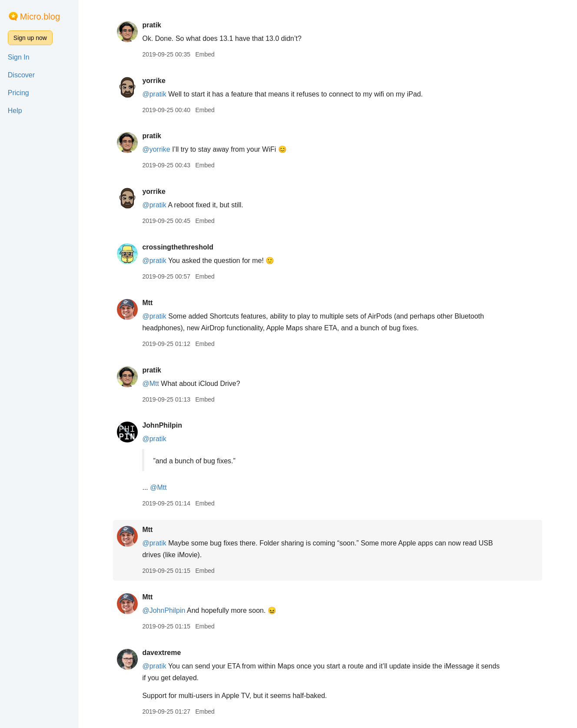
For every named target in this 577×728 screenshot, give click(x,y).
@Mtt (150, 384)
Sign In (19, 57)
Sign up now (30, 38)
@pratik (154, 94)
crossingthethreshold (178, 247)
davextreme (161, 653)
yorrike (154, 81)
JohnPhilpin (162, 425)
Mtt (147, 303)
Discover (21, 75)
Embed (205, 54)
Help (15, 111)
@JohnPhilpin (164, 610)
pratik (152, 25)
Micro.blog (40, 17)
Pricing (18, 93)
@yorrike (156, 149)
